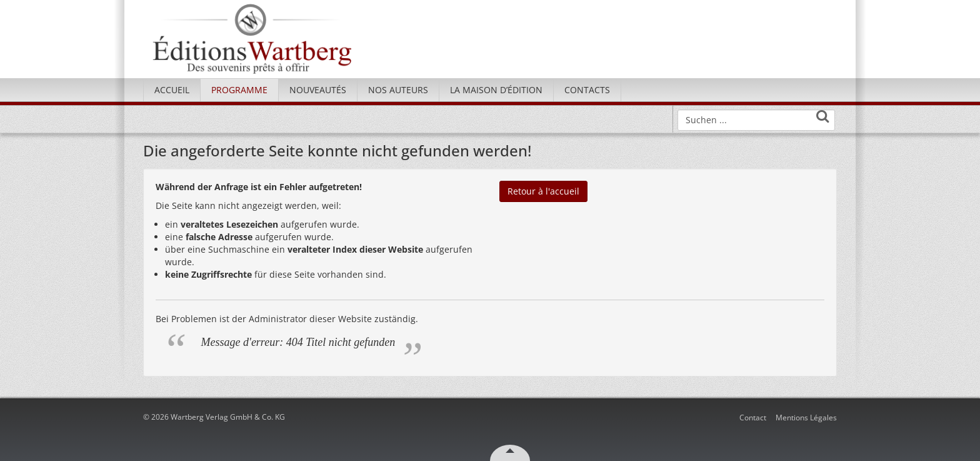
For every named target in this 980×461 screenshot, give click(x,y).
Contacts (587, 90)
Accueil (172, 90)
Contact (753, 418)
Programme (239, 90)
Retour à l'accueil (543, 191)
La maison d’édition (496, 90)
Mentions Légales (806, 418)
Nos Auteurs (398, 90)
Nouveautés (318, 90)
